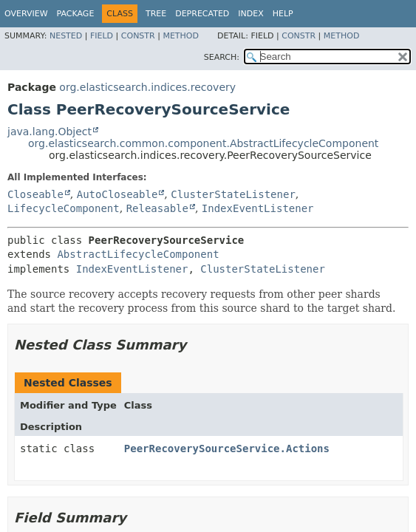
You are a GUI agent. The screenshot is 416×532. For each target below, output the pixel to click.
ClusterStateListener (233, 194)
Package (76, 14)
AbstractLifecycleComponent (138, 254)
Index (250, 14)
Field (102, 36)
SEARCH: (222, 57)
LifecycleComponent (64, 208)
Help (283, 14)
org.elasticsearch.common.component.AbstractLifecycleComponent (203, 143)
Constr (138, 36)
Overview (26, 14)
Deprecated (202, 14)
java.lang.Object (50, 132)
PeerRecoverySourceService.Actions (227, 449)
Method (181, 36)
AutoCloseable (117, 194)
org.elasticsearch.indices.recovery (147, 87)
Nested (66, 36)
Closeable (35, 194)
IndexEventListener (258, 208)
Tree (156, 14)
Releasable (157, 208)
